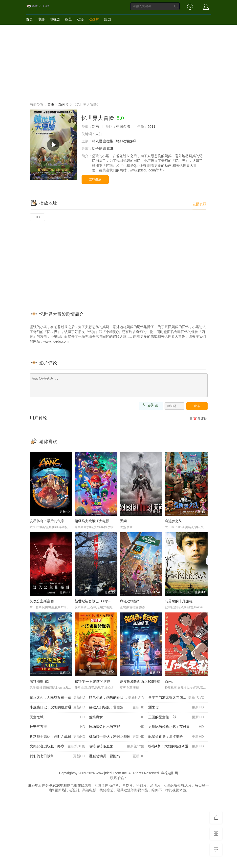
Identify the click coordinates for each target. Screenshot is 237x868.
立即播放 (95, 179)
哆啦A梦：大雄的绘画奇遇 (176, 746)
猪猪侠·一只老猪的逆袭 (92, 682)
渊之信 (176, 707)
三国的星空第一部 (176, 717)
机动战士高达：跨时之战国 (117, 737)
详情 (160, 170)
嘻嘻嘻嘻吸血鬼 (117, 746)
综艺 (68, 19)
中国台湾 (123, 127)
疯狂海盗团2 (39, 682)
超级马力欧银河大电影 (92, 521)
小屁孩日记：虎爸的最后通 (57, 707)
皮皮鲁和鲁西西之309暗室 (140, 682)
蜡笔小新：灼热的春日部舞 (117, 698)
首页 (29, 19)
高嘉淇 (108, 148)
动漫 (80, 19)
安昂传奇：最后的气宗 (47, 521)
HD (37, 217)
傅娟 (118, 141)
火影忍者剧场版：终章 (57, 746)
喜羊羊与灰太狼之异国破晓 (176, 698)
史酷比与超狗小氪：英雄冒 (176, 727)
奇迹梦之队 (173, 521)
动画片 (94, 19)
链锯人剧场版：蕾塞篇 (117, 707)
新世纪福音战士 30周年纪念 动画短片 (103, 601)
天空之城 (57, 717)
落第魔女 (117, 717)
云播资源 (199, 204)
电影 (41, 19)
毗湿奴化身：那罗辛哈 (176, 737)
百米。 (170, 682)
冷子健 (97, 148)
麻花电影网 (169, 773)
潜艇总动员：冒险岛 (117, 756)
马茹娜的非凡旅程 (179, 601)
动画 (95, 127)
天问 (123, 521)
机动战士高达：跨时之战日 (57, 737)
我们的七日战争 (57, 756)
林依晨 (97, 141)
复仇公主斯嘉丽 (42, 601)
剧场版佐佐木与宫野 (117, 727)
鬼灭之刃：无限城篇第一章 (57, 698)
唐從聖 (108, 141)
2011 (151, 127)
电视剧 (55, 19)
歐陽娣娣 (129, 141)
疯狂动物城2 (129, 601)
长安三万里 (57, 727)
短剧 (108, 19)
